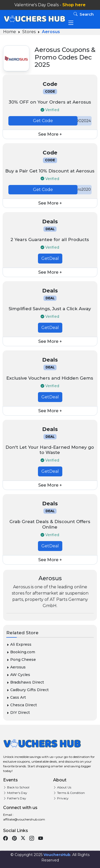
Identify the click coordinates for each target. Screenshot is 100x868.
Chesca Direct (22, 705)
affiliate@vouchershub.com (24, 819)
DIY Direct (18, 713)
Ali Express (19, 644)
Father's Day (15, 798)
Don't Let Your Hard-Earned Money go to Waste (50, 450)
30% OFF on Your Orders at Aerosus (50, 102)
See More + (50, 134)
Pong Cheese (21, 660)
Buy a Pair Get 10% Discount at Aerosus (50, 171)
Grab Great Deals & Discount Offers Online (50, 524)
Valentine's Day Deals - (50, 5)
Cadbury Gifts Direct (27, 690)
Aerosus (16, 667)
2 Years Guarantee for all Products (50, 240)
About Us (62, 787)
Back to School (16, 787)
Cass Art (16, 697)
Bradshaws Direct (25, 682)
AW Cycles (18, 675)
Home (10, 32)
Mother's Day (15, 793)
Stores (29, 32)
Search (84, 14)
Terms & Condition (69, 793)
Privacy (61, 798)
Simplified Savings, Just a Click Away (50, 309)
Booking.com (21, 652)
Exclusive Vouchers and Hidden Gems (50, 378)
